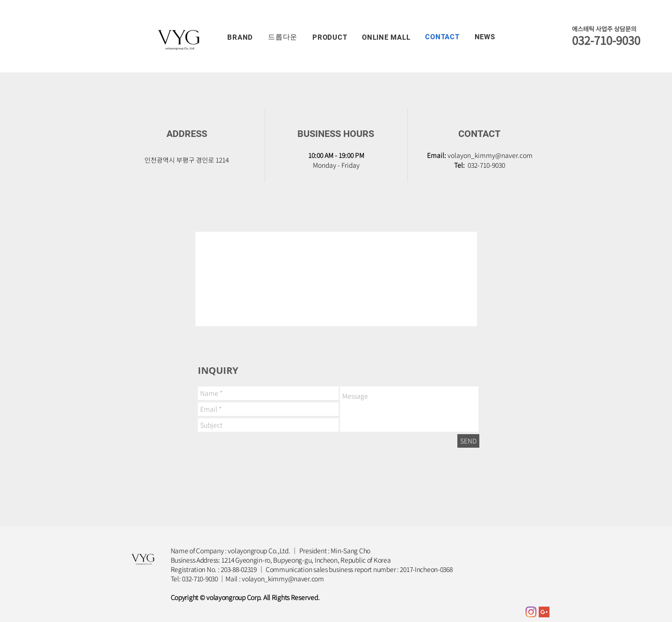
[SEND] (468, 441)
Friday (350, 165)
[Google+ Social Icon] (544, 612)
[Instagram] (531, 612)
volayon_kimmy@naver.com (490, 155)
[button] (241, 37)
